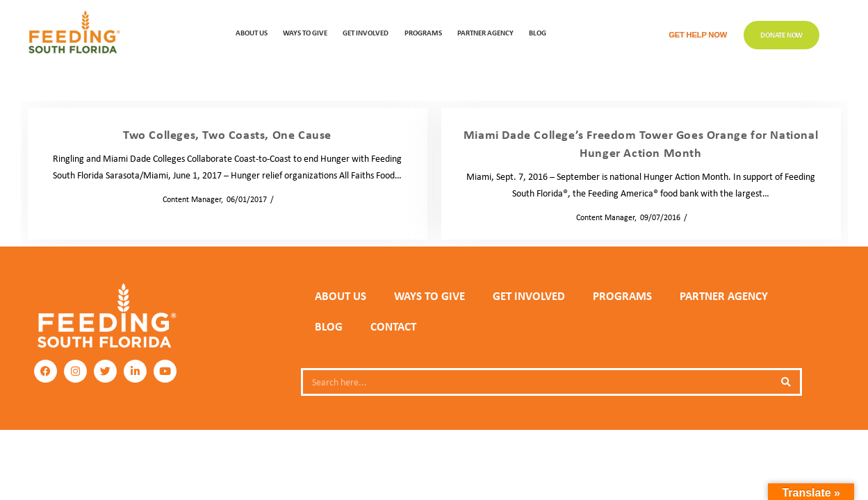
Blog (538, 32)
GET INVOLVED (366, 32)
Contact (393, 326)
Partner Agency (485, 32)
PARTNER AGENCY (724, 296)
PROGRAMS (423, 32)
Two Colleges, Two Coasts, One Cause (227, 134)
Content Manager (188, 199)
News (287, 199)
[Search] (786, 382)
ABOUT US (252, 32)
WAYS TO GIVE (305, 32)
